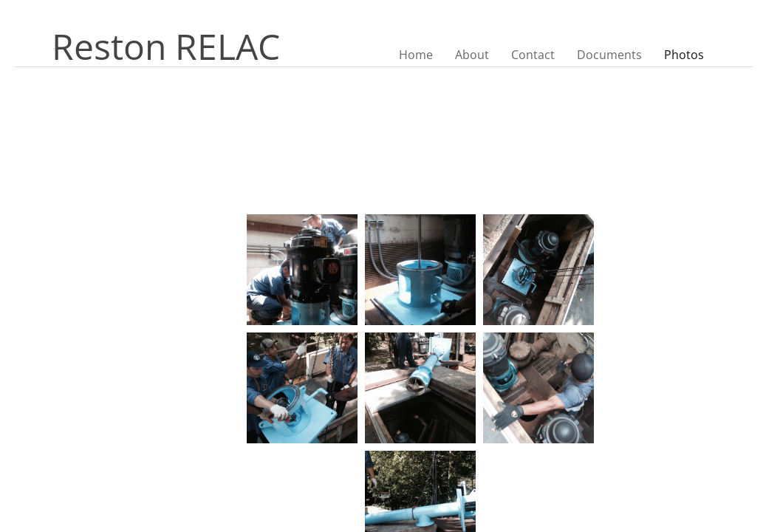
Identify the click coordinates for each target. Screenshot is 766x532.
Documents (609, 55)
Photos (684, 55)
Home (416, 55)
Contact (533, 55)
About (472, 55)
